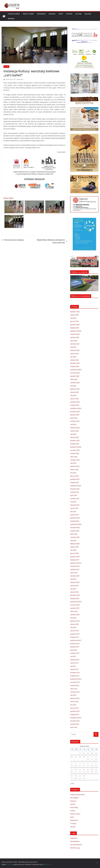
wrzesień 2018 (75, 605)
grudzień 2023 (75, 402)
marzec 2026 (74, 315)
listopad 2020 (75, 521)
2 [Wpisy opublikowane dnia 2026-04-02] (84, 753)
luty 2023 (73, 434)
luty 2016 (73, 705)
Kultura (78, 14)
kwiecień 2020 (75, 544)
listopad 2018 (75, 598)
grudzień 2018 (75, 595)
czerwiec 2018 (75, 615)
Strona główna (14, 14)
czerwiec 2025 (75, 344)
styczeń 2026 (74, 321)
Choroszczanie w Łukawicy (13, 240)
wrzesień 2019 (75, 566)
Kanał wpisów (75, 841)
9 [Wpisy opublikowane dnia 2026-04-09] (84, 757)
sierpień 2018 (75, 608)
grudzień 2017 (75, 634)
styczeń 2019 (74, 592)
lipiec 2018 (74, 611)
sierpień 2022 (75, 453)
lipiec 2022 (74, 457)
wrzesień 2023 (75, 412)
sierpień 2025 (75, 337)
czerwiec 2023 (75, 421)
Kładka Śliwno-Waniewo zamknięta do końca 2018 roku (52, 241)
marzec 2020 (74, 547)
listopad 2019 (75, 560)
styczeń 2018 (74, 631)
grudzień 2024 (75, 363)
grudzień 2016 (75, 673)
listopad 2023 (75, 405)
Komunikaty (74, 807)
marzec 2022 (74, 470)
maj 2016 (73, 695)
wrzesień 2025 (75, 334)
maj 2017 (73, 656)
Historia (69, 14)
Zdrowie (73, 827)
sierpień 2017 (75, 647)
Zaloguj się (74, 838)
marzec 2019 (74, 586)
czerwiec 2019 (75, 576)
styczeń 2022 (74, 476)
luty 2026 (73, 318)
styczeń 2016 (74, 708)
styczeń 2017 (74, 669)
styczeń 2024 (74, 399)
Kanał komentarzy (76, 845)
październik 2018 (76, 602)
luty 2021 (73, 511)
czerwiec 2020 (75, 537)
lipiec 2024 (74, 379)
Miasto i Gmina (28, 14)
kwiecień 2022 (75, 466)
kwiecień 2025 (75, 350)
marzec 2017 (74, 663)
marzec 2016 (74, 702)
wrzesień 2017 (75, 644)
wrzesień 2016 (75, 682)
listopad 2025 (75, 328)
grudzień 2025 (75, 325)
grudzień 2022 (75, 441)
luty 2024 (73, 395)
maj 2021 (73, 502)
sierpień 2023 (75, 415)
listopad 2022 (75, 444)
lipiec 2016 (74, 689)
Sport (61, 14)
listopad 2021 (75, 482)
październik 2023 (76, 408)
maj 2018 (73, 618)
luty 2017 (73, 666)
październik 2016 (76, 679)
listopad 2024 (75, 366)
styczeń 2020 (74, 553)
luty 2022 (73, 473)
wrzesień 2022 (75, 450)
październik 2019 (76, 563)
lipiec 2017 (74, 650)
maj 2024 (73, 386)
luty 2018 (73, 627)
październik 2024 (76, 370)
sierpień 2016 (75, 685)
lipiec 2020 (74, 534)
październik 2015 (76, 718)
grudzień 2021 (75, 479)
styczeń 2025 (74, 360)
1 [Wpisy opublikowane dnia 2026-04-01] (80, 753)
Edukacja (52, 14)
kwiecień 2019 (75, 582)
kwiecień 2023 (75, 428)
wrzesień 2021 (75, 489)
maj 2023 (73, 424)
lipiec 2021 (74, 495)
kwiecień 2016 (75, 698)
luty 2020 (73, 550)
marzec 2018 (74, 624)
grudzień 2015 (75, 711)
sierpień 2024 (75, 376)
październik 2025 (76, 331)
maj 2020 (73, 540)
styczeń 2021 (74, 515)
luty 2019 (73, 589)
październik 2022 (76, 447)
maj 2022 (73, 463)
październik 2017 (76, 640)
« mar (72, 783)
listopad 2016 (75, 676)
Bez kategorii (74, 798)
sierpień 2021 (75, 492)
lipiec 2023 (74, 418)
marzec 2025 (74, 354)
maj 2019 (73, 579)
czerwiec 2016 (75, 692)
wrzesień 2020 (75, 528)
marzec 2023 (74, 431)
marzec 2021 (74, 508)
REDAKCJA (11, 19)
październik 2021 (76, 486)
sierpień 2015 (75, 724)
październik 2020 (76, 524)
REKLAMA (88, 14)
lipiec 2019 (74, 573)
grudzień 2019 (75, 557)
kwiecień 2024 (75, 389)
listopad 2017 (75, 637)
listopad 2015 (75, 714)
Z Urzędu (73, 824)
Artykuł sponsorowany (77, 795)
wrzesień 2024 (75, 373)
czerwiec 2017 (75, 653)
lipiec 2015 (74, 727)
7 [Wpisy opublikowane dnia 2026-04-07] (76, 757)
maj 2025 (73, 347)
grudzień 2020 (75, 518)
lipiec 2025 (74, 341)
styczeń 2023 (74, 437)
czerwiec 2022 (75, 460)
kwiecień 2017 (75, 660)
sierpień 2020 (75, 531)
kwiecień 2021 (75, 505)
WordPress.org (75, 848)
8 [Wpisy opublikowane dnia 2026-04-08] (80, 757)
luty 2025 (73, 357)
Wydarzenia (41, 14)
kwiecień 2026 (75, 312)
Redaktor (21, 79)
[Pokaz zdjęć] (8, 198)
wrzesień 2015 (75, 721)
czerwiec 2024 (75, 383)
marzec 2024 (74, 392)
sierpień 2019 (75, 569)
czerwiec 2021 (75, 499)
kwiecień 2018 (75, 621)
